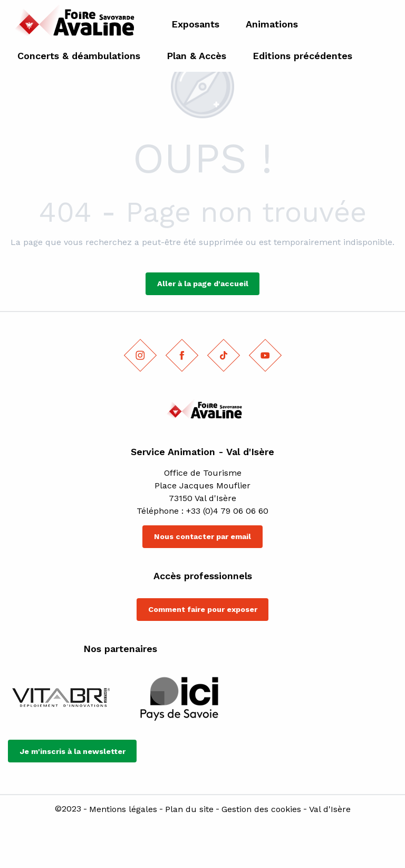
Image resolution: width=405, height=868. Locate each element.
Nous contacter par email (202, 536)
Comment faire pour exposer (203, 609)
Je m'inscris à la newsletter (73, 751)
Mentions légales (123, 809)
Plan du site (189, 809)
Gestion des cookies (261, 809)
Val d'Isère (330, 809)
